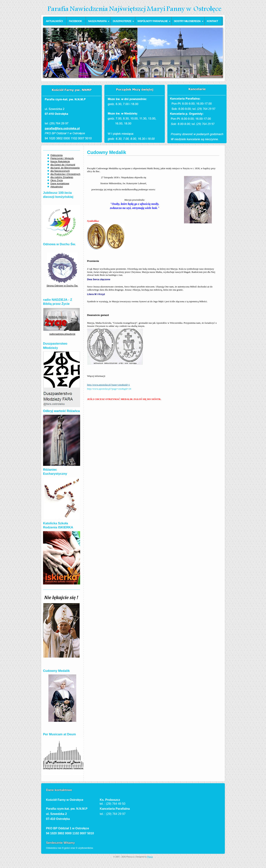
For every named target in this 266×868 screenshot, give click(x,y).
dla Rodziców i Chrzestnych (65, 174)
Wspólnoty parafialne (153, 21)
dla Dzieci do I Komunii (63, 165)
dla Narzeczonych (60, 171)
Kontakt (212, 21)
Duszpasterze (122, 21)
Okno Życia (57, 180)
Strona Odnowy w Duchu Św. (62, 286)
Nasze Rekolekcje (60, 161)
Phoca (150, 857)
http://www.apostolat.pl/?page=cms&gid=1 (109, 385)
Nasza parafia (97, 21)
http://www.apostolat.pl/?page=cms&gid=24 (109, 389)
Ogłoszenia (57, 155)
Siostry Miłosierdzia (187, 21)
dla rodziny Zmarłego (62, 177)
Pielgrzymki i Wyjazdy (62, 158)
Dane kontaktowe (60, 184)
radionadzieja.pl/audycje (62, 334)
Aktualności (54, 21)
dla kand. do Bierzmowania (65, 168)
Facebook (75, 21)
